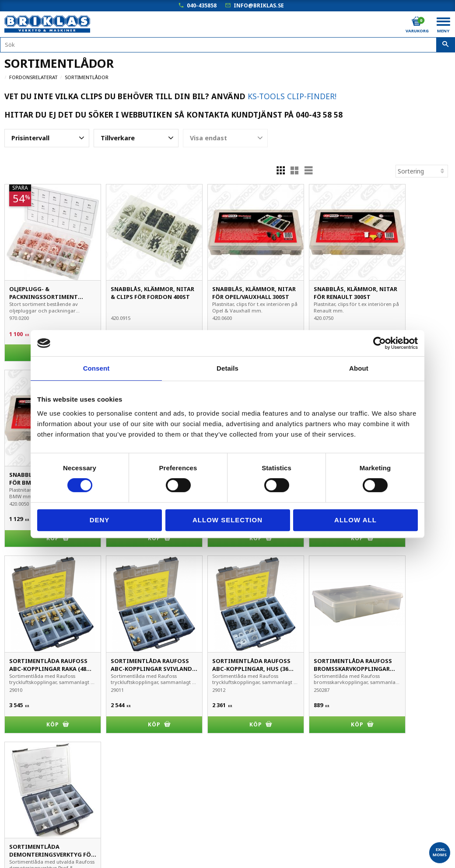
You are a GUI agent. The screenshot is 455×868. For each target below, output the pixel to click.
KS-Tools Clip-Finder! (292, 96)
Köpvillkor (18, 777)
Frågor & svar (24, 826)
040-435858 (202, 5)
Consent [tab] (96, 368)
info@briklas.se (259, 5)
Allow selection (227, 520)
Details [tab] (227, 368)
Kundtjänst (20, 790)
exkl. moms (440, 852)
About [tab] (359, 368)
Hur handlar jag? (28, 814)
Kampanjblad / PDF (32, 851)
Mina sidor (19, 765)
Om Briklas (20, 838)
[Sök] (446, 45)
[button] (47, 138)
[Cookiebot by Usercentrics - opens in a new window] (380, 343)
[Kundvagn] (416, 21)
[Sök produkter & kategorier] (227, 45)
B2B (10, 802)
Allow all (355, 520)
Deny (100, 520)
